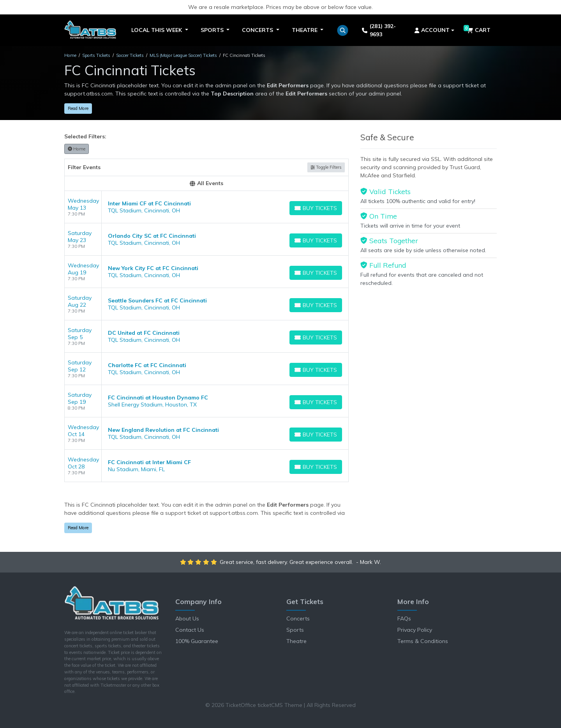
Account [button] (432, 30)
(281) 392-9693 (379, 30)
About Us (187, 618)
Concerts (298, 618)
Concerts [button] (258, 30)
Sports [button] (213, 30)
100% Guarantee (197, 641)
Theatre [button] (305, 30)
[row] (206, 207)
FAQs (404, 618)
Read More (78, 108)
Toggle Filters (326, 167)
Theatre (296, 641)
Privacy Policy (415, 630)
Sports (295, 630)
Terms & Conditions (423, 641)
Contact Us (190, 630)
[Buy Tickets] (316, 208)
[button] (343, 30)
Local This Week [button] (157, 30)
